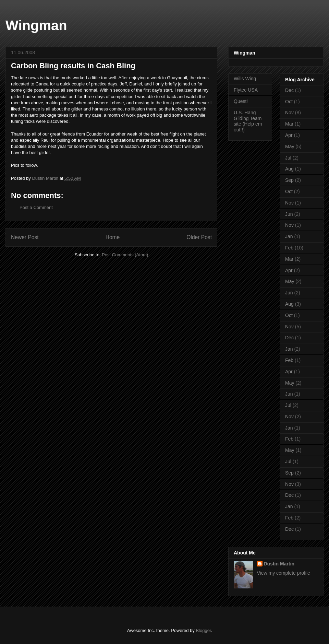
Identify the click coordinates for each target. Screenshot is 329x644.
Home (113, 237)
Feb (289, 248)
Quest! (241, 101)
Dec (289, 90)
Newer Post (25, 237)
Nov (289, 113)
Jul (288, 158)
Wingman (36, 25)
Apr (289, 135)
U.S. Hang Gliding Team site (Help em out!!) (248, 121)
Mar (289, 124)
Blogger (203, 630)
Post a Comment (36, 207)
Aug (289, 169)
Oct (289, 102)
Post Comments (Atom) (125, 255)
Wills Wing (245, 79)
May (290, 147)
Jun (289, 214)
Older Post (199, 237)
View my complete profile (284, 573)
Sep (289, 180)
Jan (289, 236)
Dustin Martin (279, 564)
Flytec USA (246, 90)
